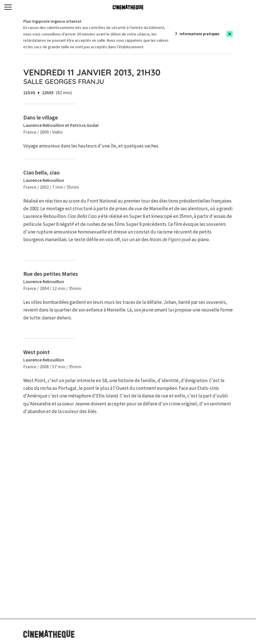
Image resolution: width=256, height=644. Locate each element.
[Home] (128, 7)
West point (36, 352)
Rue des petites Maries (51, 274)
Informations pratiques (200, 34)
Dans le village (41, 117)
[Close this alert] (230, 34)
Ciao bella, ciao (41, 172)
